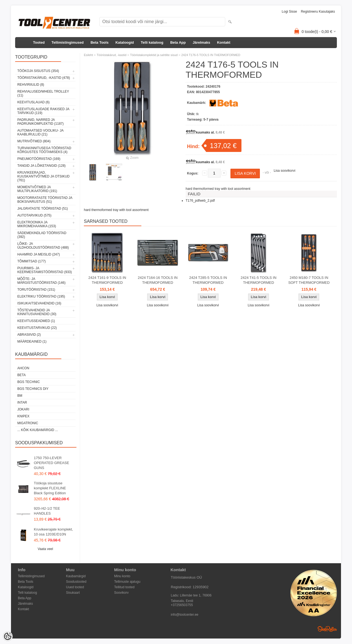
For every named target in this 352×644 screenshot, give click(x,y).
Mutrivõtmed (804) (34, 141)
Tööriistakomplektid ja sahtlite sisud (154, 55)
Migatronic (28, 423)
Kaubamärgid (76, 576)
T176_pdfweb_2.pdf (200, 201)
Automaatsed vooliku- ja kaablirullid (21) (40, 132)
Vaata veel (45, 549)
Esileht (88, 55)
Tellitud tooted (124, 587)
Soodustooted (76, 582)
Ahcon (23, 368)
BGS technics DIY (33, 389)
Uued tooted (75, 587)
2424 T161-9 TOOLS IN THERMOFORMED (107, 280)
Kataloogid (125, 42)
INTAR (22, 402)
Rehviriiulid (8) (31, 85)
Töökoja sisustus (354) (38, 71)
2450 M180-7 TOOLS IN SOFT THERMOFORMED (309, 280)
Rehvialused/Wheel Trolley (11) (43, 93)
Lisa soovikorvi (284, 171)
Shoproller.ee (327, 629)
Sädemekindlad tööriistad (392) (42, 235)
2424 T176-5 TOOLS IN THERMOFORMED (211, 55)
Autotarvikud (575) (34, 215)
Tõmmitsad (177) (31, 261)
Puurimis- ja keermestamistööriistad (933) (45, 270)
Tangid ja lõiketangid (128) (42, 166)
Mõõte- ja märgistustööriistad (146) (41, 281)
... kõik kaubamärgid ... (38, 430)
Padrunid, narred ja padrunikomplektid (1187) (41, 122)
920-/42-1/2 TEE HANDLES (47, 511)
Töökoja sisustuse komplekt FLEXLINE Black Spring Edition (50, 488)
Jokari (23, 409)
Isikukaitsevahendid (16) (39, 303)
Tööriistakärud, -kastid (111, 55)
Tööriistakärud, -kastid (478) (44, 78)
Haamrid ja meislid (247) (39, 254)
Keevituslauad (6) (33, 102)
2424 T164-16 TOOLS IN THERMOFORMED (158, 280)
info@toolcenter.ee (185, 615)
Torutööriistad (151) (36, 290)
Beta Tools (100, 42)
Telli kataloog (152, 42)
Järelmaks (202, 42)
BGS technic (29, 382)
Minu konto (122, 576)
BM (20, 396)
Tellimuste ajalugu (127, 582)
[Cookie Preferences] (8, 636)
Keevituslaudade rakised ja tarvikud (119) (43, 111)
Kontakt (224, 42)
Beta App (178, 42)
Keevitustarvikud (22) (37, 328)
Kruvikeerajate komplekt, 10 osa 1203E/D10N (53, 532)
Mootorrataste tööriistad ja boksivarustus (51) (45, 200)
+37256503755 (182, 605)
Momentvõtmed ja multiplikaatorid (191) (37, 189)
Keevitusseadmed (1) (36, 321)
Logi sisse (289, 12)
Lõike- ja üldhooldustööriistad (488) (43, 246)
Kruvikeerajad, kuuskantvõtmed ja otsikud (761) (43, 176)
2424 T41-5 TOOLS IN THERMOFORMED (258, 280)
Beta (21, 375)
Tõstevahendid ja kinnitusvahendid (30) (37, 312)
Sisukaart (73, 593)
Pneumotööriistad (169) (39, 159)
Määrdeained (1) (32, 342)
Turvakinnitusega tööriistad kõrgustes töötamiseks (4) (44, 150)
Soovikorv (121, 593)
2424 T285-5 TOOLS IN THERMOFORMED (208, 280)
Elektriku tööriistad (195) (41, 296)
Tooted (39, 42)
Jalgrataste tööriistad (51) (43, 209)
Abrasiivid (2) (29, 335)
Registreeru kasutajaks (318, 12)
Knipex (23, 416)
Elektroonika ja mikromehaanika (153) (37, 224)
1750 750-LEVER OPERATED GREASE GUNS (51, 463)
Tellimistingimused (68, 42)
